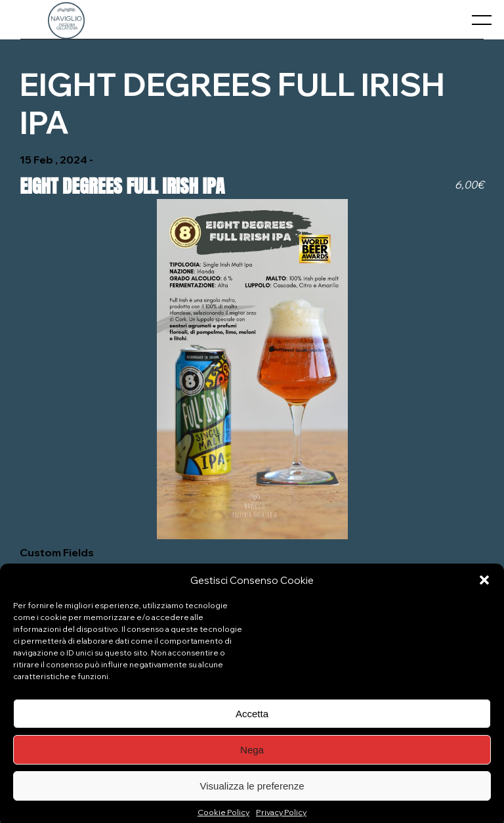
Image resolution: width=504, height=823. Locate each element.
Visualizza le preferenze (252, 794)
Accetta (252, 722)
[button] (484, 588)
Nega (252, 758)
